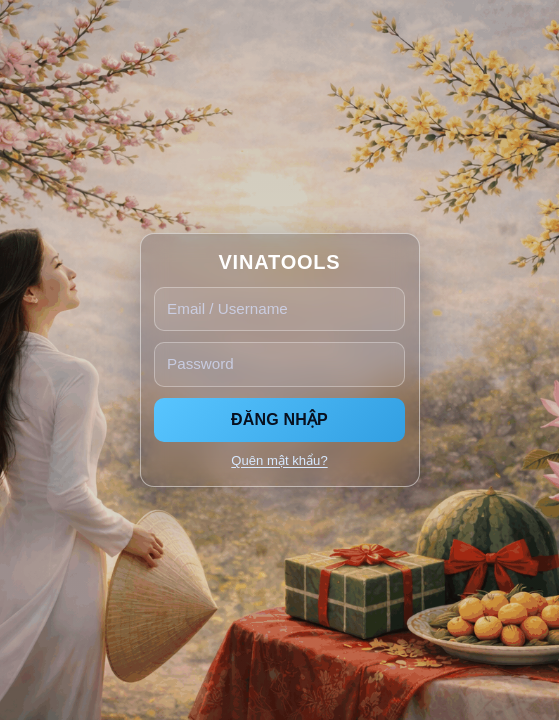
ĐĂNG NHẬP (279, 419)
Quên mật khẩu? (279, 460)
